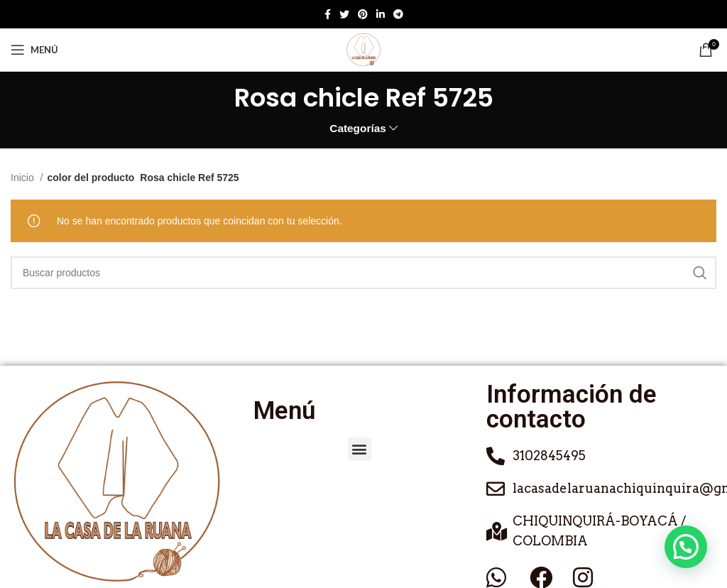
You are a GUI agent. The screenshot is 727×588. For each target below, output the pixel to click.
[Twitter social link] (344, 14)
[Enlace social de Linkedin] (381, 14)
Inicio (24, 178)
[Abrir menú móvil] (34, 50)
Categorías (358, 128)
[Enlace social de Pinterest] (363, 14)
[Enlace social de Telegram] (398, 14)
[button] (360, 449)
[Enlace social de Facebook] (328, 14)
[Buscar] (363, 273)
